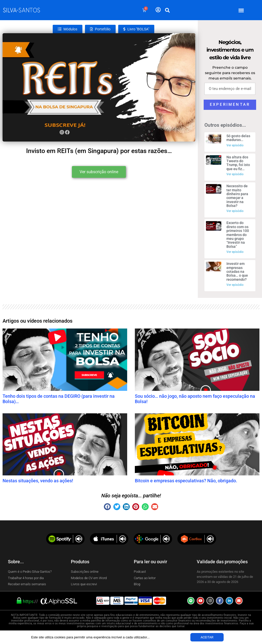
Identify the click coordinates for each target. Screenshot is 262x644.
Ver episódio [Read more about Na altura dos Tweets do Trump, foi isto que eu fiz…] (235, 174)
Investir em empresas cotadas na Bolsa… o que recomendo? (237, 272)
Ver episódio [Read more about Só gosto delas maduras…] (235, 145)
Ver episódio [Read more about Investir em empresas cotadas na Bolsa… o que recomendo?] (235, 285)
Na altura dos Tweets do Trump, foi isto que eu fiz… (238, 163)
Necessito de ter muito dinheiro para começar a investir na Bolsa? (237, 196)
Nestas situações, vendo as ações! (38, 481)
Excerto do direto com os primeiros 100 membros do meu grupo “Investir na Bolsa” (238, 235)
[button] (241, 10)
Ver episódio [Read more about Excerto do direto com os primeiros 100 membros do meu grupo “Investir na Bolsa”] (235, 252)
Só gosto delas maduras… (238, 138)
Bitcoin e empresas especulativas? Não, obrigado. (186, 481)
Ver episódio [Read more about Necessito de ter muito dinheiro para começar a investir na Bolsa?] (235, 211)
